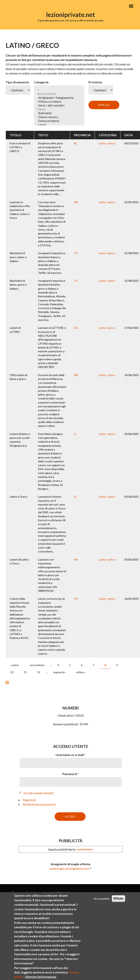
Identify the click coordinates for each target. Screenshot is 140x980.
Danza (59, 109)
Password (71, 774)
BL (76, 143)
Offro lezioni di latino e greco (18, 377)
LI (75, 434)
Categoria (41, 82)
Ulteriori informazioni (41, 977)
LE (75, 497)
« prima (15, 665)
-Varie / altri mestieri (59, 105)
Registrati (29, 800)
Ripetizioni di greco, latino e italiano (18, 257)
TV (76, 253)
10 (12, 672)
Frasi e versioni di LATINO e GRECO (20, 147)
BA (76, 328)
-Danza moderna (59, 121)
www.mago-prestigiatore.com (69, 868)
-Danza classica (59, 117)
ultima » (81, 672)
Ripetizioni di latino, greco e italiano (18, 285)
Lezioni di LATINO (15, 330)
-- (59, 90)
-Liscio (59, 125)
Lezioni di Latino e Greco (19, 561)
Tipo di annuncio (17, 82)
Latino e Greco (19, 497)
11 (25, 672)
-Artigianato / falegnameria (59, 98)
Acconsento (102, 898)
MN (76, 375)
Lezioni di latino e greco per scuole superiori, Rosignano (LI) (20, 440)
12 (39, 672)
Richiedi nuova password (39, 804)
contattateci (85, 849)
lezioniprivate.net (71, 15)
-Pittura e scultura (59, 101)
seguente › (59, 672)
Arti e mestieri (59, 94)
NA (76, 559)
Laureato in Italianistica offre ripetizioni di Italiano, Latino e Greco (20, 210)
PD (76, 599)
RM (76, 202)
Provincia (95, 82)
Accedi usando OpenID (38, 793)
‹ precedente (37, 665)
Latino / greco (107, 143)
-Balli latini (59, 113)
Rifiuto (118, 898)
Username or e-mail (71, 755)
